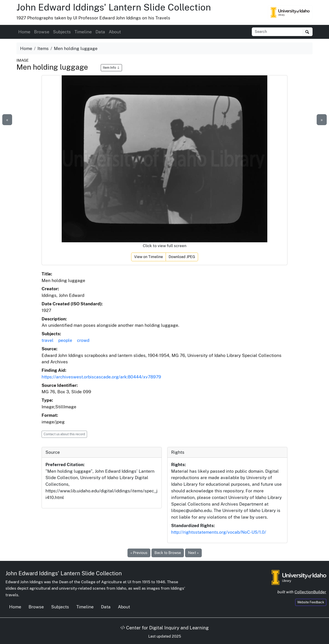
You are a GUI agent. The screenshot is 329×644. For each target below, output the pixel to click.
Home (24, 32)
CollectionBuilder (310, 592)
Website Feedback (311, 602)
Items (43, 48)
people (65, 340)
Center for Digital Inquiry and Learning (164, 628)
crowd (83, 340)
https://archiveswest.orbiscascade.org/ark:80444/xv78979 (101, 377)
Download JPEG (182, 257)
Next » (193, 553)
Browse (42, 32)
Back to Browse (168, 553)
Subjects (62, 32)
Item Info (111, 68)
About (115, 32)
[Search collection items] (277, 32)
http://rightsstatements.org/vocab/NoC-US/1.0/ (219, 532)
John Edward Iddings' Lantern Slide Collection (114, 7)
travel (48, 340)
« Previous (139, 553)
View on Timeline (149, 257)
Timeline (83, 32)
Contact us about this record (64, 434)
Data (100, 32)
